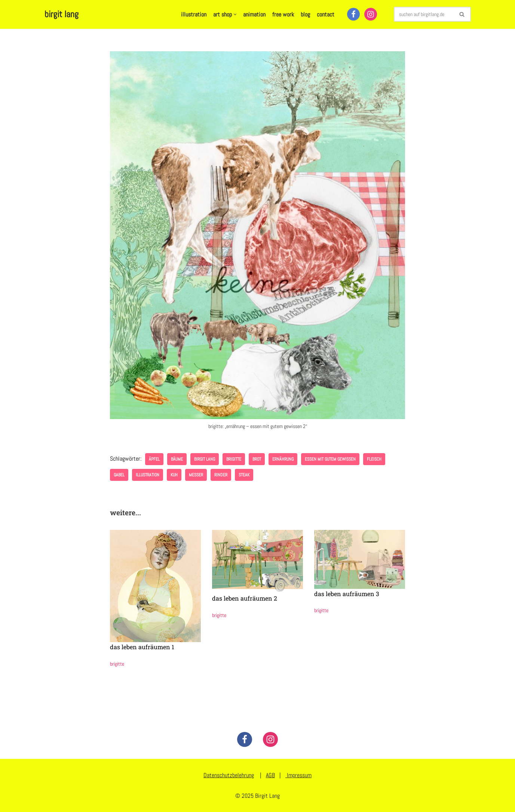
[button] (235, 14)
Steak (244, 475)
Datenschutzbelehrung (229, 775)
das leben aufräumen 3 (347, 594)
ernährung (283, 459)
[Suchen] (424, 14)
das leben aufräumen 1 (142, 647)
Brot (257, 459)
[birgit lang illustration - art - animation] (62, 14)
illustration (194, 14)
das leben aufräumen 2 (245, 598)
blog (305, 14)
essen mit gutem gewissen (330, 459)
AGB (270, 775)
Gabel (119, 475)
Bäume (177, 459)
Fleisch (374, 459)
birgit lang (205, 459)
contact (326, 14)
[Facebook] (353, 14)
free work (283, 14)
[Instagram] (371, 14)
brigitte (234, 459)
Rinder (221, 475)
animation (254, 14)
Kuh (174, 475)
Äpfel (154, 459)
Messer (196, 475)
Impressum (298, 775)
